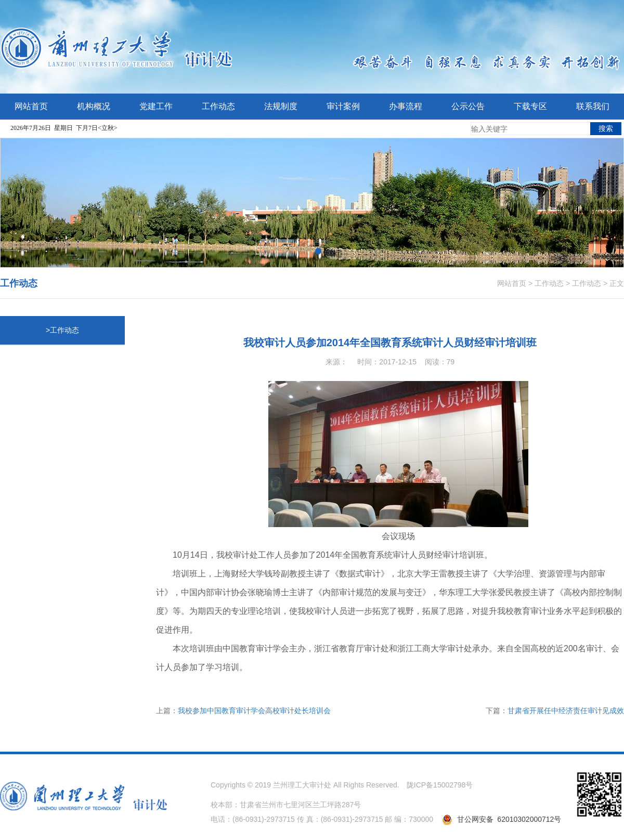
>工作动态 (62, 330)
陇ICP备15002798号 (440, 785)
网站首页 (512, 283)
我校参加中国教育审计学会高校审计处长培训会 (254, 711)
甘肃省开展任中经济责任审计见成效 (566, 711)
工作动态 (549, 283)
